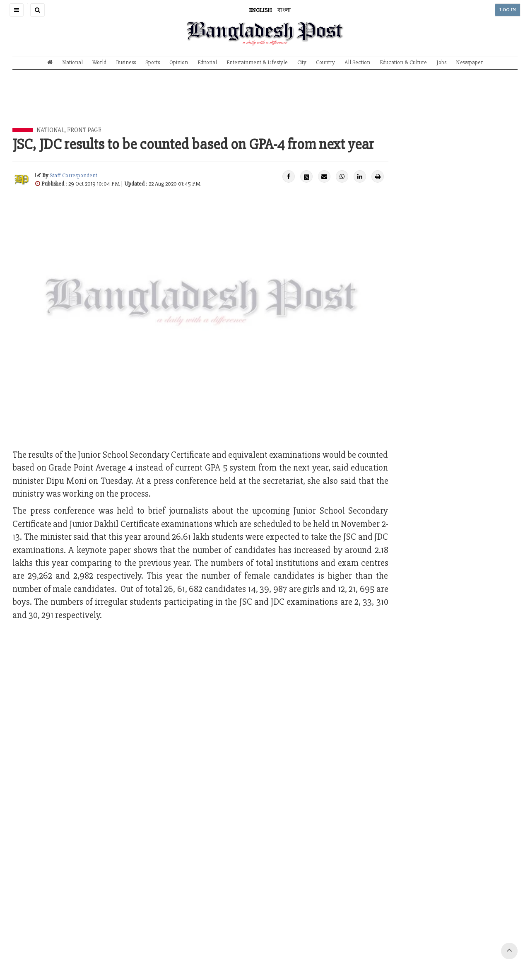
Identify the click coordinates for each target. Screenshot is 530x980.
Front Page (84, 130)
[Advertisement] (265, 105)
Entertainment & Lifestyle (257, 62)
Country (325, 62)
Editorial (207, 62)
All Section (357, 62)
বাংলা (284, 10)
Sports (153, 62)
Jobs (441, 62)
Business (126, 62)
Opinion (179, 62)
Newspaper (469, 62)
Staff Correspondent (73, 175)
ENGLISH (260, 10)
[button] (17, 10)
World (99, 62)
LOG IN (508, 10)
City (302, 62)
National (72, 62)
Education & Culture (403, 62)
